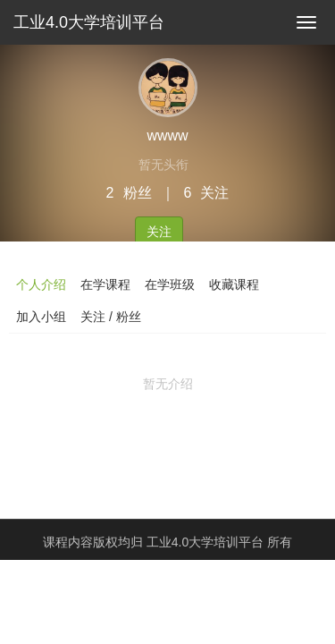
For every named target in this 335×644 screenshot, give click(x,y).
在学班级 (170, 284)
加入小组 (41, 317)
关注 (159, 232)
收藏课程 (234, 284)
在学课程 (105, 284)
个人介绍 (41, 284)
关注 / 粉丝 (111, 317)
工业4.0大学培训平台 (89, 22)
